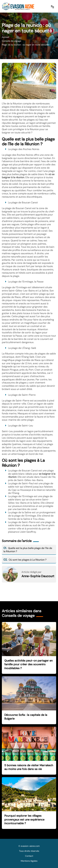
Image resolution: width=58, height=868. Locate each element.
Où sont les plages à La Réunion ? (25, 560)
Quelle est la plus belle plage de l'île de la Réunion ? (28, 550)
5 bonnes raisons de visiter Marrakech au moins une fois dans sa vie (29, 767)
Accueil (5, 37)
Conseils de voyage (12, 41)
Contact (29, 856)
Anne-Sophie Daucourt (38, 576)
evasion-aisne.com (30, 846)
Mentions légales (29, 861)
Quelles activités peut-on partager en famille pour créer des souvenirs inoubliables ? (28, 664)
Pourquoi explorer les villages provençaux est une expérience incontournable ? (24, 820)
